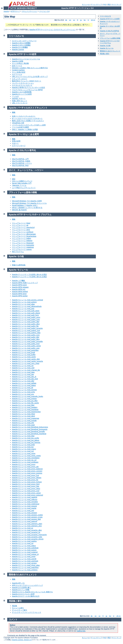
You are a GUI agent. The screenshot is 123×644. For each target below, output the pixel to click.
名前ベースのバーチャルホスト (24, 116)
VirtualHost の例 (18, 123)
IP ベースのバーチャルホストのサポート (27, 118)
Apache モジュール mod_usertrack (25, 561)
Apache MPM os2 (19, 289)
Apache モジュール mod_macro (24, 449)
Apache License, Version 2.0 (22, 640)
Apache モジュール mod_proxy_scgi (26, 491)
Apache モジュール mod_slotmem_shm (27, 526)
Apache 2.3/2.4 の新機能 (21, 43)
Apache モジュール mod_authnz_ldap (26, 333)
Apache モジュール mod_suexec (24, 550)
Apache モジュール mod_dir (23, 388)
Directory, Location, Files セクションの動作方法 (30, 68)
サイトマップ (117, 5)
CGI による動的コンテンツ (22, 181)
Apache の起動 (18, 61)
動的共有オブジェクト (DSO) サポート (27, 81)
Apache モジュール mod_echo (23, 392)
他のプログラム (18, 252)
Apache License (18, 49)
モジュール (86, 5)
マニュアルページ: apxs (21, 230)
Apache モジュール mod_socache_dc (26, 532)
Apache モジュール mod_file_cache (25, 403)
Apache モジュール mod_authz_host (26, 344)
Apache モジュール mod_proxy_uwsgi (26, 493)
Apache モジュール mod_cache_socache (28, 361)
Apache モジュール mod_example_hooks (28, 396)
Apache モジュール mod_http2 (23, 414)
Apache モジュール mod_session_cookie (27, 515)
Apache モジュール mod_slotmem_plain (27, 524)
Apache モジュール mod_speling (24, 541)
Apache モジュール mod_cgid (23, 368)
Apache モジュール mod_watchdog (25, 567)
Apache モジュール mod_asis (23, 309)
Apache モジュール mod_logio (23, 445)
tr (88, 20)
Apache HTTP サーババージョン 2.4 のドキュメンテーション (52, 30)
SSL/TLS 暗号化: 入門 (20, 159)
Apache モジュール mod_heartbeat (25, 410)
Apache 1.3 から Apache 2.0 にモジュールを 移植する (32, 592)
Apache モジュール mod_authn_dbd (26, 322)
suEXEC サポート (19, 98)
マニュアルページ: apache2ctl (23, 227)
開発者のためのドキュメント (110, 51)
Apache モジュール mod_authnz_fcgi (26, 331)
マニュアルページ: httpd (21, 223)
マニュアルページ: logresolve (23, 245)
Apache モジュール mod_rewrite (24, 508)
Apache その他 (105, 46)
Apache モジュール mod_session (25, 513)
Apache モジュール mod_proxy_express (27, 473)
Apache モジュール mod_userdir (24, 559)
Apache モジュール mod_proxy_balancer (27, 469)
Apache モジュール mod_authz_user (26, 348)
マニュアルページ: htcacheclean (24, 236)
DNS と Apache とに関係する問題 (25, 129)
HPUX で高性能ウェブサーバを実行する (27, 208)
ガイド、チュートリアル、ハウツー (26, 170)
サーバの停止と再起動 (20, 63)
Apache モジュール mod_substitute (25, 548)
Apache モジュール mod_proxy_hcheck (27, 482)
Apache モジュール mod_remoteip (25, 502)
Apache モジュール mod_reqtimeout (26, 504)
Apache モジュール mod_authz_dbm (26, 339)
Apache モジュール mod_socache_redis (27, 537)
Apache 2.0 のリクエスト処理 (23, 594)
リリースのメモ (105, 16)
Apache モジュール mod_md (23, 451)
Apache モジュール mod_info (23, 423)
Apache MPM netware (20, 287)
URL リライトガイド (20, 103)
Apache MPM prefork (20, 292)
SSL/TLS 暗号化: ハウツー (22, 163)
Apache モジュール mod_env (23, 394)
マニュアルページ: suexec (22, 249)
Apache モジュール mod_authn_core (26, 320)
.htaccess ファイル (19, 185)
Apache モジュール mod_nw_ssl (24, 460)
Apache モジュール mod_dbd (23, 381)
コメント (13, 620)
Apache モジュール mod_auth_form (25, 315)
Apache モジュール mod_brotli (23, 352)
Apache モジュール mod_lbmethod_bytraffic (28, 432)
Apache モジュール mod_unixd (24, 557)
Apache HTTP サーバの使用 (110, 19)
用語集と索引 (105, 54)
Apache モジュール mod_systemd (25, 552)
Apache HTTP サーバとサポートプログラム (110, 42)
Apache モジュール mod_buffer (24, 355)
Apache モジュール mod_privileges (25, 462)
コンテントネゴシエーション (23, 83)
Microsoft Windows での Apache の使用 (27, 201)
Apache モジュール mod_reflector (25, 500)
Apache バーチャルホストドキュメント (28, 108)
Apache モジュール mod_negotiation (26, 458)
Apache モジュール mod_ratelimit (25, 497)
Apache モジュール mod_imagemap (26, 418)
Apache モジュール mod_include (24, 421)
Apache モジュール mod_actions (24, 302)
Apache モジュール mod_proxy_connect (27, 471)
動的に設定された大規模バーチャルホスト (28, 121)
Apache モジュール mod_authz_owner (26, 346)
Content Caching (18, 70)
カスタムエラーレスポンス (22, 85)
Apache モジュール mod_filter (23, 405)
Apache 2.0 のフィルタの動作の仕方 (26, 596)
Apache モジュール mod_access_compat (28, 300)
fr (78, 20)
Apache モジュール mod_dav (23, 374)
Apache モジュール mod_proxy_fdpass (27, 478)
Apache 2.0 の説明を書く (22, 588)
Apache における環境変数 (22, 92)
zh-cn (93, 20)
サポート (15, 143)
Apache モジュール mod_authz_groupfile (27, 341)
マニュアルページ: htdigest (22, 241)
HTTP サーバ (15, 11)
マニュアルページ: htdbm (22, 238)
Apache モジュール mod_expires (24, 399)
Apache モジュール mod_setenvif (25, 521)
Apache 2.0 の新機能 (20, 47)
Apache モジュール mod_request (24, 506)
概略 (14, 112)
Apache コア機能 (18, 281)
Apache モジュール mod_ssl (23, 543)
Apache (6, 11)
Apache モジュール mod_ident (23, 416)
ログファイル (17, 74)
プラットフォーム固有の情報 (110, 38)
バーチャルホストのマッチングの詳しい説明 (29, 125)
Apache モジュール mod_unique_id (25, 554)
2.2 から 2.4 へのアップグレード (24, 41)
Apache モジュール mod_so (23, 528)
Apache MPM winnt (19, 294)
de (66, 20)
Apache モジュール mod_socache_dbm (27, 530)
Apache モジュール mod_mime (24, 453)
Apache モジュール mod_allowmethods (27, 306)
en (70, 20)
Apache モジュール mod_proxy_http (26, 486)
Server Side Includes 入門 (22, 183)
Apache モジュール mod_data (23, 372)
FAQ (105, 5)
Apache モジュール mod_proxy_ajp (25, 467)
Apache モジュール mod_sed (23, 511)
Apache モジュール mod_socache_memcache (29, 535)
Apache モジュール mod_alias (23, 304)
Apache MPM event (19, 285)
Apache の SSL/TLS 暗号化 (109, 31)
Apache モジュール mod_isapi (23, 425)
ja (81, 20)
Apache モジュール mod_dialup (24, 385)
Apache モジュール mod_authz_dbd (26, 337)
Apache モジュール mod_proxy (24, 464)
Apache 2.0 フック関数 (21, 590)
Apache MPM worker (20, 296)
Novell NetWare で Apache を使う (25, 205)
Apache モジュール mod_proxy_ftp (25, 480)
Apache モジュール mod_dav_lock (25, 379)
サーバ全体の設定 (19, 72)
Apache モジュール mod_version (24, 563)
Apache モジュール (107, 48)
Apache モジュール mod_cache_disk (26, 359)
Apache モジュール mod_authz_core (26, 335)
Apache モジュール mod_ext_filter (25, 401)
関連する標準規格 (19, 265)
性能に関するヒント (20, 101)
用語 (109, 5)
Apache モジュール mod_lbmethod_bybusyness (30, 427)
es (74, 20)
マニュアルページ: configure (23, 232)
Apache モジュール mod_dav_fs (24, 377)
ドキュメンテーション (29, 11)
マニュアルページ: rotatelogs (23, 247)
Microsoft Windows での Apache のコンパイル (29, 203)
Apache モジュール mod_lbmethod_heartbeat (29, 434)
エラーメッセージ (19, 146)
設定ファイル (17, 66)
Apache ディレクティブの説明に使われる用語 (29, 275)
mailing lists (81, 631)
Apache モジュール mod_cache (24, 357)
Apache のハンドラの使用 (22, 94)
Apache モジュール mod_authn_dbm (26, 324)
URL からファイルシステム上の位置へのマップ (30, 77)
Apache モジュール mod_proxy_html (26, 484)
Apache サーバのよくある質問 (24, 134)
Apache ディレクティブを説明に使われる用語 (29, 277)
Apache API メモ (18, 583)
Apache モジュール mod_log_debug (26, 440)
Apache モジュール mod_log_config (25, 438)
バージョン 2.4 (44, 11)
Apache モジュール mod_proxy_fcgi (25, 475)
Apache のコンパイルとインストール (26, 59)
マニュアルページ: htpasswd (23, 243)
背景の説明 (16, 141)
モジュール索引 (18, 608)
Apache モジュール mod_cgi (23, 366)
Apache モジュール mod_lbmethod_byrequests (30, 429)
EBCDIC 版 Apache (19, 210)
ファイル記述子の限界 (20, 127)
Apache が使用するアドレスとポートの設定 (29, 87)
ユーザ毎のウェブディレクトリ (24, 188)
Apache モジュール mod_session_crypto (27, 517)
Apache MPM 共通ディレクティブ (25, 283)
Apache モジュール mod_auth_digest (26, 313)
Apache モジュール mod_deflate (24, 383)
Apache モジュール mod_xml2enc (25, 570)
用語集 (15, 606)
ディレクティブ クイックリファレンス (27, 612)
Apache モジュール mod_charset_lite (26, 370)
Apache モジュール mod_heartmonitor (26, 412)
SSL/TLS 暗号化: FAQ (20, 165)
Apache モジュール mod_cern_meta (26, 363)
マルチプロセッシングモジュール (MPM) (27, 90)
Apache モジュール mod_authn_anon (26, 317)
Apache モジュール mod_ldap (23, 436)
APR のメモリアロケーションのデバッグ (27, 585)
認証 (14, 179)
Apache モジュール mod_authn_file (25, 326)
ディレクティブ (96, 5)
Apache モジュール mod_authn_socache (27, 328)
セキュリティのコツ (20, 79)
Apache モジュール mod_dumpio (24, 390)
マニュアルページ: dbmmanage (24, 234)
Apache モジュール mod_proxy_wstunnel (28, 495)
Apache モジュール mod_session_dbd (26, 519)
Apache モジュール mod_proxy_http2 (26, 489)
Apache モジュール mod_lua (23, 447)
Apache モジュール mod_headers (25, 407)
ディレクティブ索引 (20, 610)
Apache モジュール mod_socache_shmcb (28, 539)
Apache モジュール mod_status (24, 546)
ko (85, 20)
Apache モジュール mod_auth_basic (26, 311)
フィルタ (15, 96)
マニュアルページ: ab (20, 225)
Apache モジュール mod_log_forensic (26, 442)
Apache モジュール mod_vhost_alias (26, 565)
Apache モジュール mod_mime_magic (26, 456)
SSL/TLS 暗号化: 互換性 (21, 161)
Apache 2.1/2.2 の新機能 (21, 45)
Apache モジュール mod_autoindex (25, 350)
